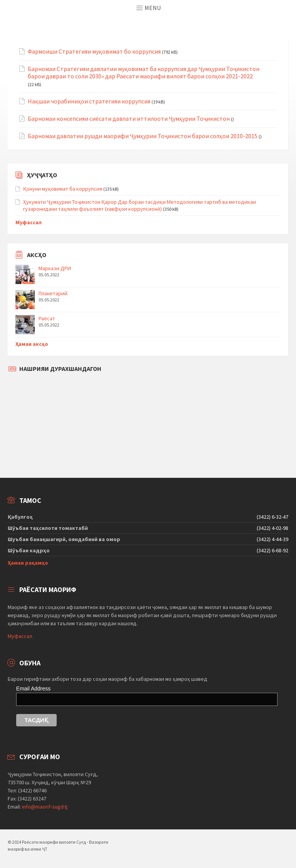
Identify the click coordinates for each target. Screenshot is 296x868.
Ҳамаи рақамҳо (28, 563)
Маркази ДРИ (55, 268)
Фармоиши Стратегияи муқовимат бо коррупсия (94, 52)
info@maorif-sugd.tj (45, 807)
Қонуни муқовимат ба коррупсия (63, 189)
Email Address (33, 689)
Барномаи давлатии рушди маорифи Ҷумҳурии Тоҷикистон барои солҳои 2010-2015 (143, 136)
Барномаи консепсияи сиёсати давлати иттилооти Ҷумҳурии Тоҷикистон (129, 119)
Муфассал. (20, 636)
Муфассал (29, 222)
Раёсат (47, 318)
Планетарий (53, 293)
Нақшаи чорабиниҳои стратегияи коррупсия (89, 101)
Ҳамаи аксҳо (32, 344)
